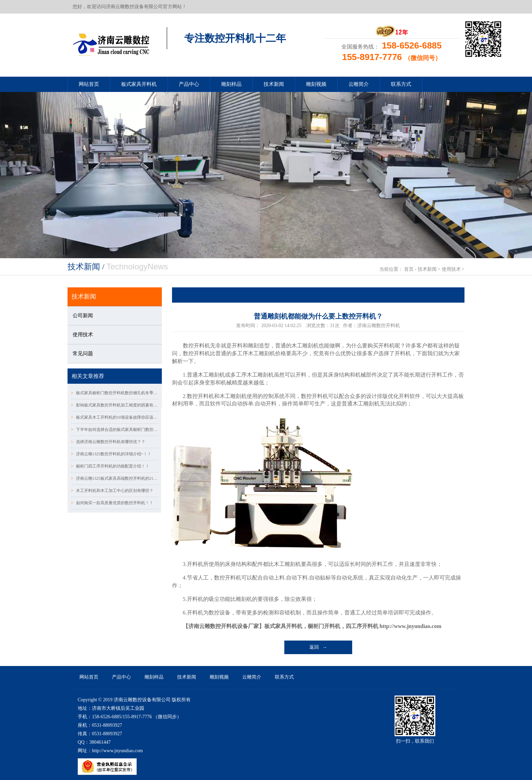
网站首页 (89, 84)
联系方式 (401, 84)
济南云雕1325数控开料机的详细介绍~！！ (111, 454)
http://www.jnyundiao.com (411, 626)
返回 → (318, 647)
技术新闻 (274, 84)
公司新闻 (83, 316)
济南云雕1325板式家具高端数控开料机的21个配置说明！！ (115, 478)
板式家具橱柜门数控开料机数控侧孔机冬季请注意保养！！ (115, 393)
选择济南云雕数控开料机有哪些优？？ (108, 442)
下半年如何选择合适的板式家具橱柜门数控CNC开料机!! (115, 430)
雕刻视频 (316, 84)
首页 (409, 269)
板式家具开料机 (139, 84)
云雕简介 (359, 84)
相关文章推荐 (88, 376)
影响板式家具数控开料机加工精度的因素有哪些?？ (115, 405)
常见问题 (83, 354)
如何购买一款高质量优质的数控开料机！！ (112, 503)
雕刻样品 (231, 84)
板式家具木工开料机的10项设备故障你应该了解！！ (115, 417)
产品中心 (189, 84)
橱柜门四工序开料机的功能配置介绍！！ (110, 466)
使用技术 (451, 269)
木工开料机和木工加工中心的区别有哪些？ (112, 491)
